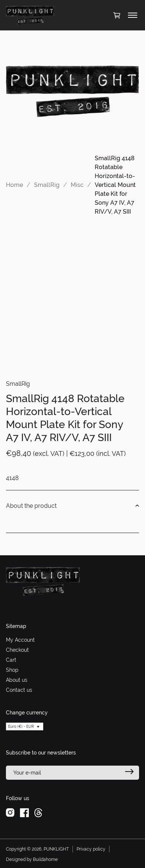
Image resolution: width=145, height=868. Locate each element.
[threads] (38, 812)
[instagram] (10, 812)
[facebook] (24, 812)
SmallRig (47, 185)
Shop (12, 670)
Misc (77, 185)
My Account (20, 640)
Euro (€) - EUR (21, 726)
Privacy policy (91, 849)
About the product (72, 506)
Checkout (17, 650)
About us (17, 680)
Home (14, 185)
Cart (11, 660)
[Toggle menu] (133, 15)
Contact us (19, 690)
